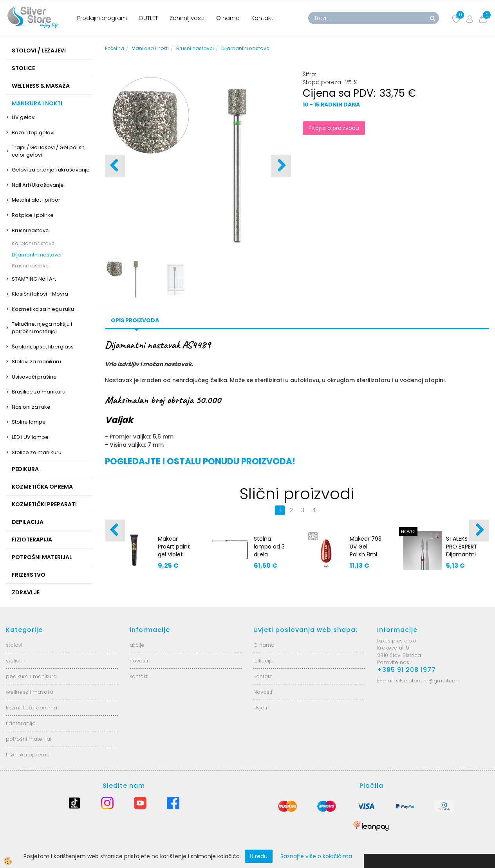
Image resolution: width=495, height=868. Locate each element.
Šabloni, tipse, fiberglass (43, 347)
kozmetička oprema (32, 708)
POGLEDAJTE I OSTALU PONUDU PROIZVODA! (200, 461)
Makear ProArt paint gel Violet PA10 (174, 550)
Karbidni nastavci (34, 243)
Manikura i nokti (150, 48)
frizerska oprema (28, 755)
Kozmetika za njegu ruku (43, 309)
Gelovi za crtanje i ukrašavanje (51, 170)
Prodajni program (102, 18)
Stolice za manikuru (37, 452)
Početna (115, 48)
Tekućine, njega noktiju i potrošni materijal (42, 328)
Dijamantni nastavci (37, 255)
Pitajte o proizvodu (334, 128)
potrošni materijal (29, 739)
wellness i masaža (30, 692)
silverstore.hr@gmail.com (428, 681)
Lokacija (264, 661)
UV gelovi (24, 117)
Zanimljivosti (187, 18)
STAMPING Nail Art (34, 279)
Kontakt (262, 18)
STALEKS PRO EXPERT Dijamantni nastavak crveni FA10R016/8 (462, 558)
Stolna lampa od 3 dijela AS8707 (269, 550)
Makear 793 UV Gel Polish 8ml (366, 547)
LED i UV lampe (30, 437)
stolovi (14, 645)
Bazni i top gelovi (33, 133)
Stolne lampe (29, 422)
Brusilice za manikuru (39, 392)
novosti (139, 661)
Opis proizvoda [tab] (135, 320)
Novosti (263, 692)
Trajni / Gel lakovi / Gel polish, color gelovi (49, 151)
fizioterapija (21, 723)
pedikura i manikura (31, 676)
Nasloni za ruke (31, 407)
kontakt (139, 676)
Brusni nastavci (31, 230)
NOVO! (408, 531)
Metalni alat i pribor (36, 200)
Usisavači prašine (34, 377)
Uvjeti (260, 708)
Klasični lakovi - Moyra (40, 294)
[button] (281, 166)
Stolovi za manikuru (36, 362)
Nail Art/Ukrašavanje (38, 185)
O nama (228, 18)
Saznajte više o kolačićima (316, 856)
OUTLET (148, 18)
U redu (259, 856)
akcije (137, 645)
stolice (14, 661)
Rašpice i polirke (33, 215)
